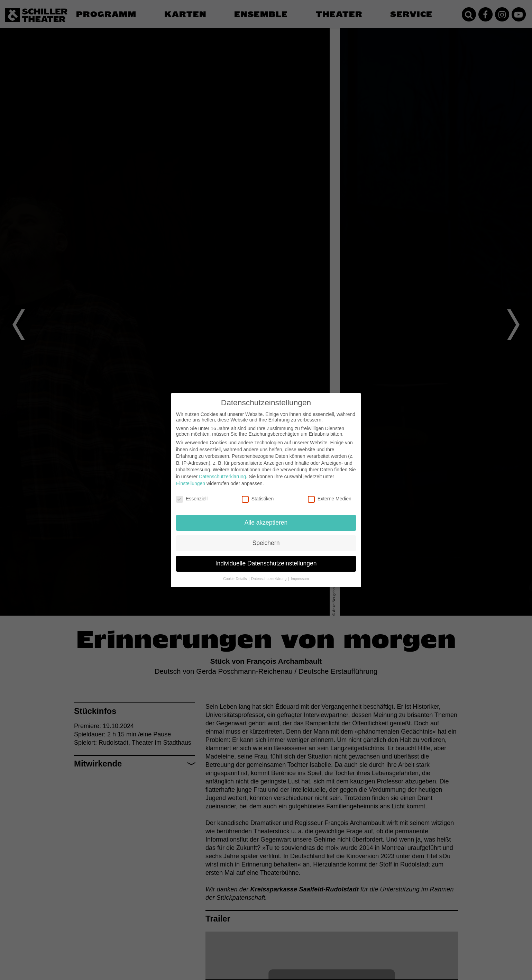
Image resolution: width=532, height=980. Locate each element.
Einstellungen (191, 483)
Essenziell (192, 499)
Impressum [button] (300, 579)
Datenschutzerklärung (222, 477)
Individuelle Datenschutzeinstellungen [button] (266, 563)
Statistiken (258, 499)
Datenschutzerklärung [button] (269, 579)
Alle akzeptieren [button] (266, 523)
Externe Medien (330, 499)
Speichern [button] (266, 543)
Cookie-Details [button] (235, 579)
